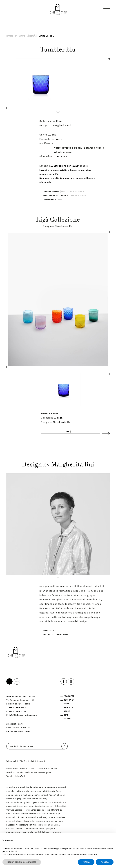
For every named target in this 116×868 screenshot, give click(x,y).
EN (17, 681)
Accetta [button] (105, 862)
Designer (69, 700)
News (67, 704)
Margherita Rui (62, 125)
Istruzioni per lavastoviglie (71, 166)
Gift (66, 715)
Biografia (49, 631)
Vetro (59, 139)
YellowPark (20, 776)
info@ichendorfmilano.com (23, 715)
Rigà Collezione (58, 220)
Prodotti (21, 36)
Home (10, 36)
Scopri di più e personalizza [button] (22, 862)
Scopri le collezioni (56, 635)
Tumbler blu (49, 413)
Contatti (69, 719)
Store (67, 711)
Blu (54, 135)
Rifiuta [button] (86, 862)
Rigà (32, 36)
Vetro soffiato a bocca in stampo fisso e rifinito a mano (79, 150)
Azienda (68, 708)
